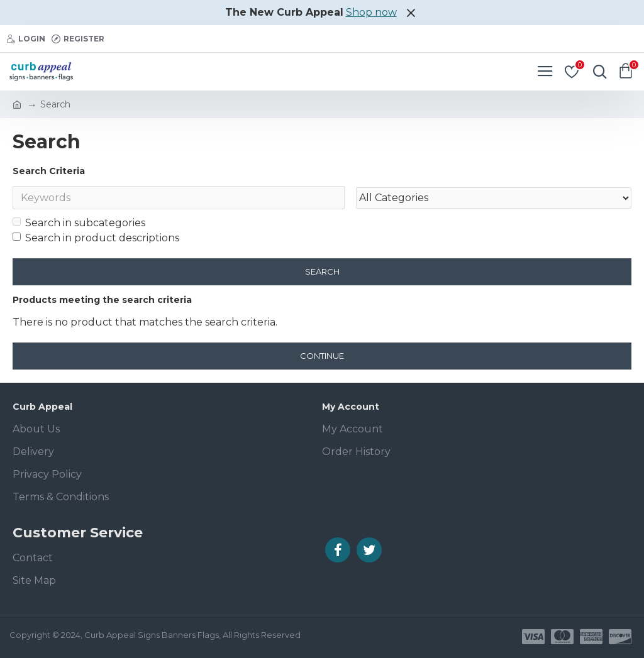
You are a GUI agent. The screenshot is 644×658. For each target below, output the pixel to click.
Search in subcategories (79, 223)
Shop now (371, 12)
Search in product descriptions (96, 239)
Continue (322, 356)
